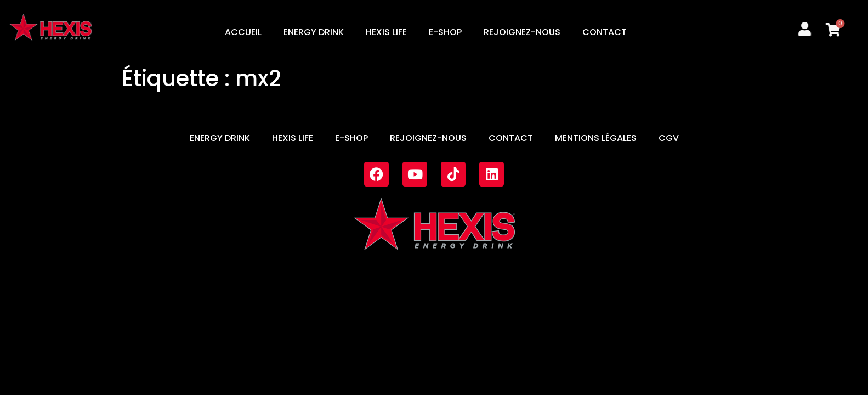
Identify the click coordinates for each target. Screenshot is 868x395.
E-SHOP (445, 32)
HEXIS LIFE (386, 32)
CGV (669, 138)
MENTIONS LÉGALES (596, 138)
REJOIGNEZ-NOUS (522, 32)
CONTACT (605, 32)
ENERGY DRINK (314, 32)
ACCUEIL (243, 32)
